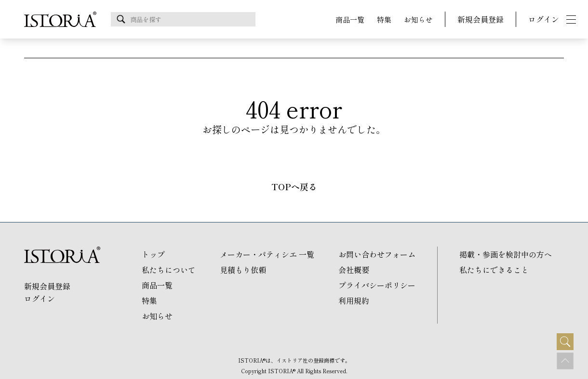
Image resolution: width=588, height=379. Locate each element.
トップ (153, 254)
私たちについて (169, 270)
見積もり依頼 (243, 270)
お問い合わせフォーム (377, 254)
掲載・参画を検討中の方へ (506, 254)
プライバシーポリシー (377, 285)
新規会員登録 (481, 19)
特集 (384, 20)
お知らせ (418, 20)
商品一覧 (350, 20)
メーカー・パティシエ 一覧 (267, 254)
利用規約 (354, 301)
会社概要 (354, 270)
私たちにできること (494, 270)
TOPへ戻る (294, 187)
